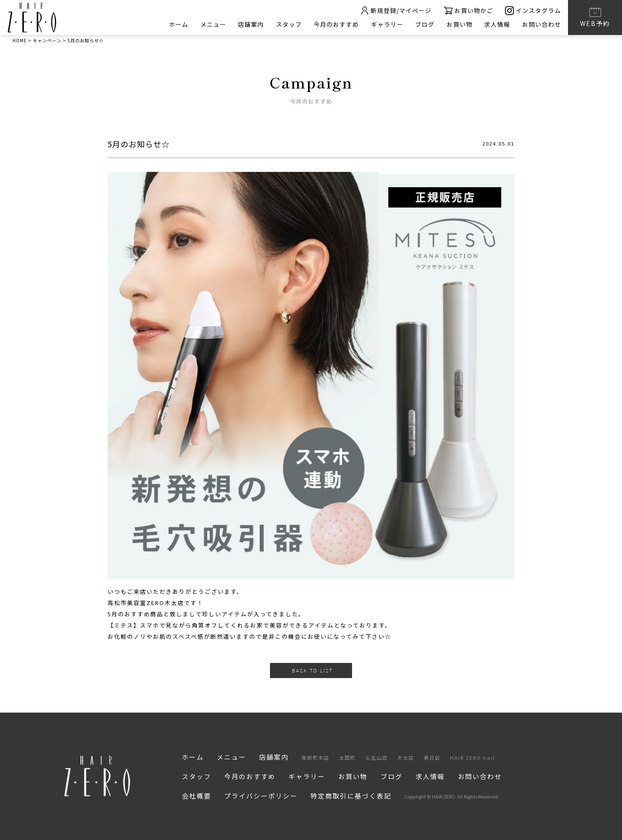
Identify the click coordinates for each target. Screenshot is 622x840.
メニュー (212, 24)
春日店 (432, 758)
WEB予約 (595, 17)
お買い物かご (468, 11)
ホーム (177, 24)
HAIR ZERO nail (473, 758)
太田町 (347, 758)
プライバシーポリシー (261, 796)
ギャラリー (386, 24)
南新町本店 (316, 758)
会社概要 (197, 796)
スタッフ (288, 24)
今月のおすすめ (335, 24)
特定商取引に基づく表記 (351, 796)
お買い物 (459, 24)
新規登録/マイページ (395, 11)
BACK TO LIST (312, 670)
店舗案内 (250, 24)
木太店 (406, 758)
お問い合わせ (542, 24)
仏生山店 (377, 758)
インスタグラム (533, 11)
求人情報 (497, 24)
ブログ (424, 24)
